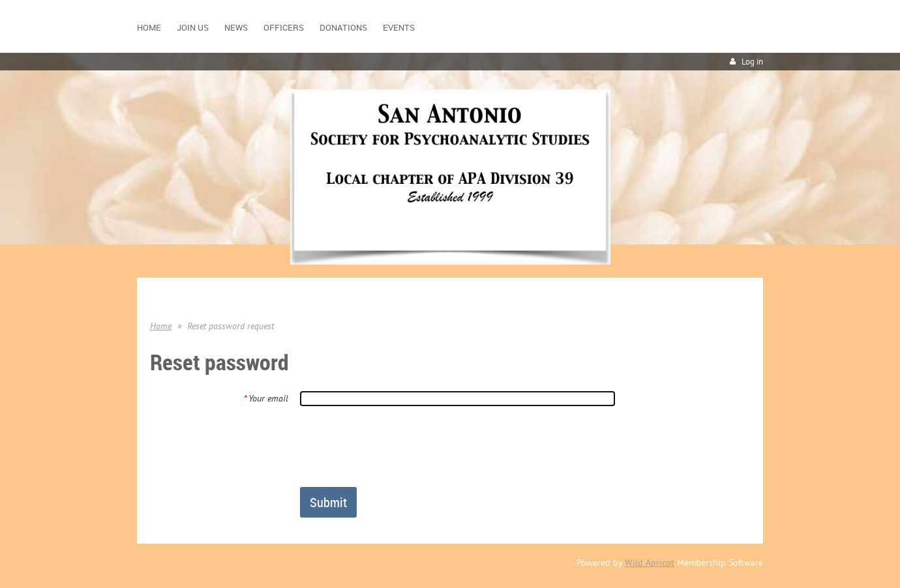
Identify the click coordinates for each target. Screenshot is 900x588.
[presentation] (399, 446)
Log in (752, 62)
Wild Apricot (650, 563)
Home (161, 326)
